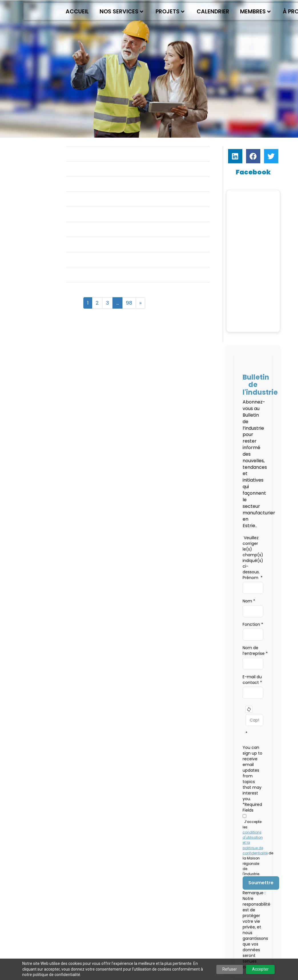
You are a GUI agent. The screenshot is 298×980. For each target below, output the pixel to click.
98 (129, 303)
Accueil (77, 12)
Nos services (121, 12)
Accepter (260, 969)
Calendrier (213, 12)
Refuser (230, 969)
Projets (170, 12)
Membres (255, 12)
